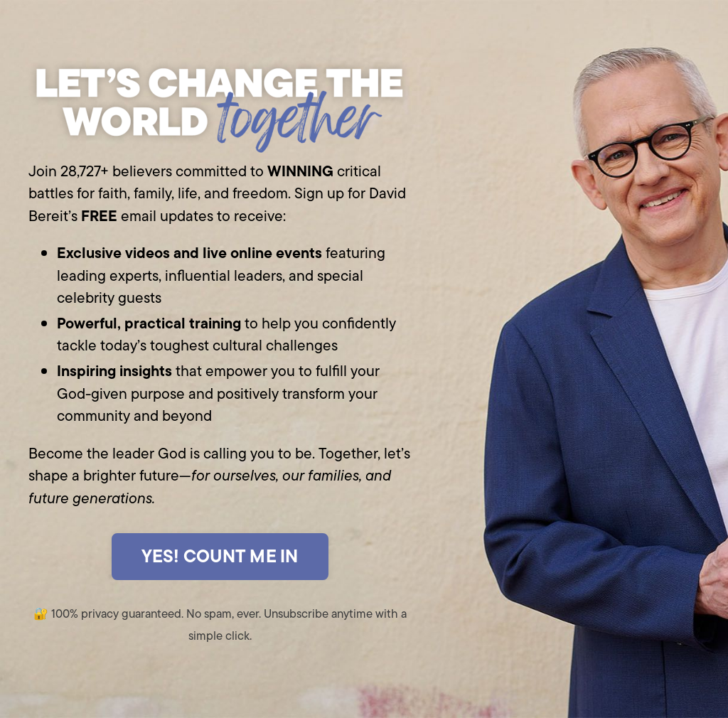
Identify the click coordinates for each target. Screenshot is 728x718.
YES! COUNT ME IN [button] (220, 556)
